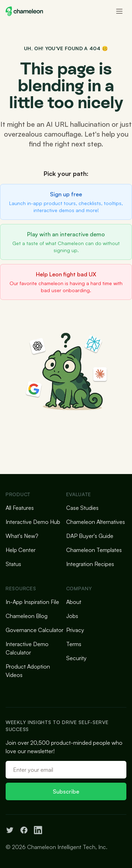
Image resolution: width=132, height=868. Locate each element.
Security (76, 658)
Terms (74, 644)
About (74, 602)
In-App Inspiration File (32, 602)
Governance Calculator (34, 630)
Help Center (21, 550)
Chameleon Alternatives (96, 522)
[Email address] (66, 770)
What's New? (22, 536)
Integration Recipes (90, 564)
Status (13, 564)
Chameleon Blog (27, 616)
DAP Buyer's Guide (90, 536)
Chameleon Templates (94, 550)
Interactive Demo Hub (33, 522)
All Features (20, 508)
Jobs (72, 616)
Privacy (75, 630)
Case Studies (82, 508)
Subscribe (66, 791)
